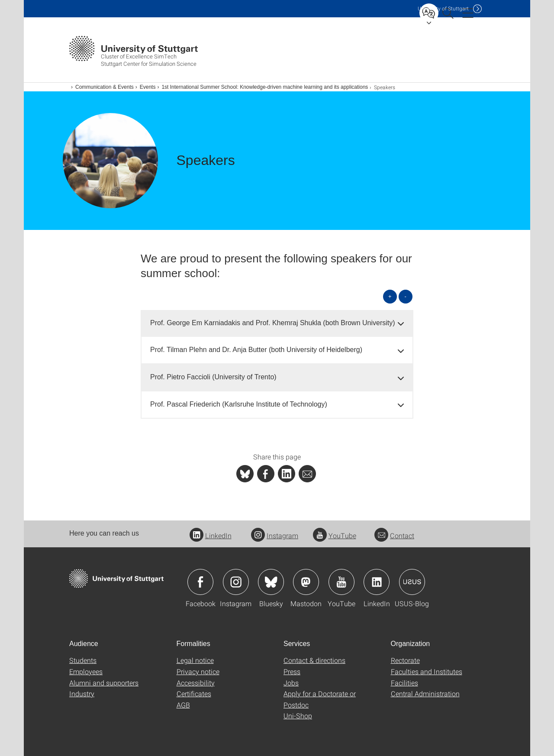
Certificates (194, 693)
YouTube (335, 535)
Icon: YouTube (341, 582)
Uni (443, 8)
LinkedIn (211, 535)
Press (292, 671)
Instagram (275, 535)
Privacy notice (198, 671)
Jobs (291, 683)
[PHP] (266, 474)
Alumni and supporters (104, 683)
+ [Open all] (390, 296)
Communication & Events (105, 87)
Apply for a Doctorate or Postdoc (320, 699)
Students (83, 660)
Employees (86, 671)
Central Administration (425, 693)
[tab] (277, 323)
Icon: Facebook (200, 582)
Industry (82, 693)
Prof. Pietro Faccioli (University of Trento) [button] (213, 377)
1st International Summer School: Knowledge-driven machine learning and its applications (265, 87)
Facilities (404, 683)
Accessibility (196, 683)
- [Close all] (406, 296)
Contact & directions (314, 660)
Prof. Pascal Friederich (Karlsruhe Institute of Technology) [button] (239, 404)
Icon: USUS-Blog (412, 582)
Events (148, 87)
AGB (183, 705)
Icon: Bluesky (271, 582)
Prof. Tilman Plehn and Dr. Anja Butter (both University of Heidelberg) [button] (256, 350)
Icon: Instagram (236, 582)
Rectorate (405, 660)
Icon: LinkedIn (377, 582)
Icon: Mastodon (306, 582)
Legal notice (195, 660)
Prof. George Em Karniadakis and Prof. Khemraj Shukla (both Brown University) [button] (273, 323)
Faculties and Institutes (427, 671)
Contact (394, 535)
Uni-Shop (298, 716)
